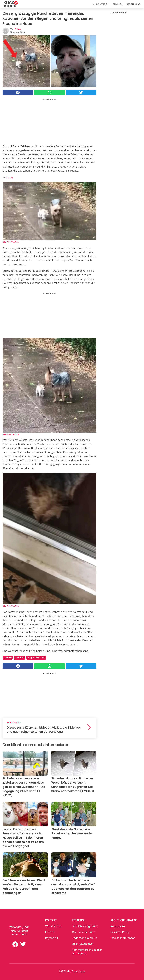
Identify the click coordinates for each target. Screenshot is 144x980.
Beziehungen (134, 4)
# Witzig (19, 657)
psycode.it (52, 938)
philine (18, 29)
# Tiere (8, 657)
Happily (10, 177)
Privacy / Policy (120, 932)
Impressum (118, 926)
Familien (117, 4)
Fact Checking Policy (85, 926)
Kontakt (50, 932)
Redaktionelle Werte (85, 938)
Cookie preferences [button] (123, 938)
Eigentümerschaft (83, 944)
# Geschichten (36, 657)
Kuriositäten (100, 4)
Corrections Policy (83, 932)
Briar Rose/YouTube (11, 242)
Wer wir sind (53, 926)
